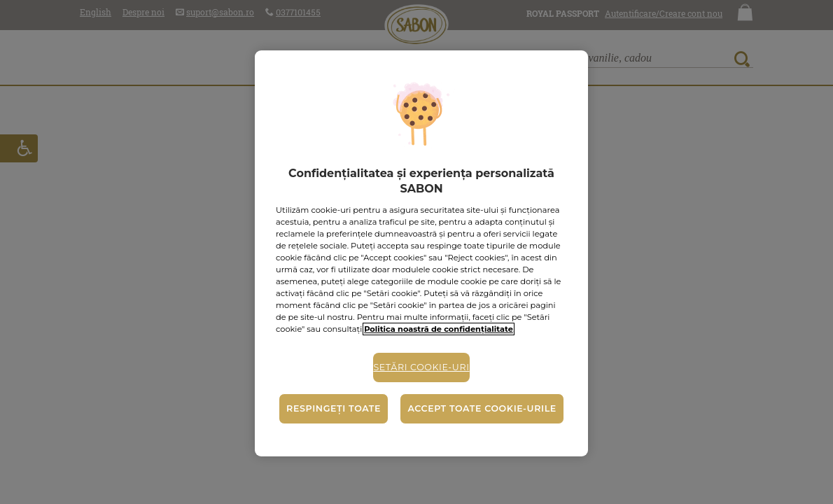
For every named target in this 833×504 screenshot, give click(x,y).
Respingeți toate (334, 408)
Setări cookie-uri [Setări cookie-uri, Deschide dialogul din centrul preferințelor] (421, 367)
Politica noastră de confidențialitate (439, 329)
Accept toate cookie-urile (482, 408)
